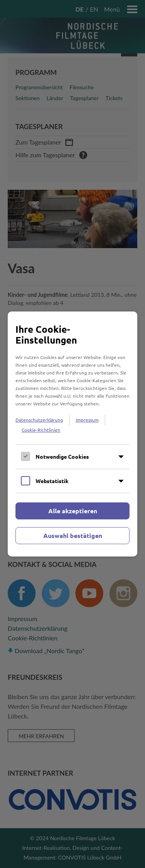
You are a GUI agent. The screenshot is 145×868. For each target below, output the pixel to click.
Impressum (87, 420)
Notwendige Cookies (62, 456)
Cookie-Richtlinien (41, 430)
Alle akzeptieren (73, 511)
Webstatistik (52, 481)
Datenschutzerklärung (39, 420)
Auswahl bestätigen (73, 535)
